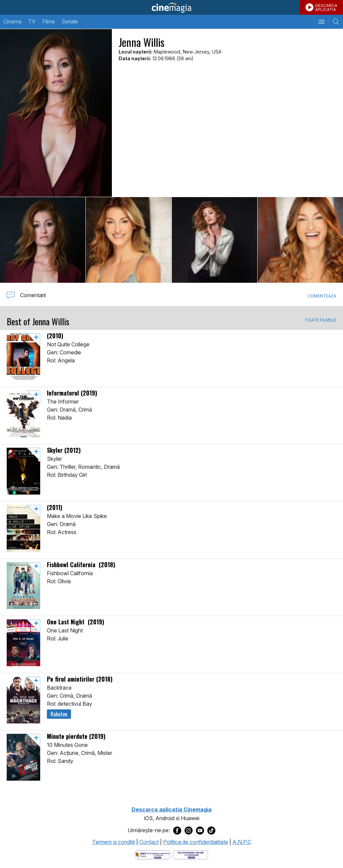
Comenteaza (322, 296)
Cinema (12, 21)
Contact (149, 842)
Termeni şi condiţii (114, 842)
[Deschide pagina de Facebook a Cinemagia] (177, 831)
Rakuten (59, 714)
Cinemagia (171, 7)
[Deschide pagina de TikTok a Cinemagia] (211, 831)
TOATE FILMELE (321, 320)
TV (32, 21)
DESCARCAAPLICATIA (326, 8)
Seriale (70, 21)
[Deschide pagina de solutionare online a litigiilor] (190, 854)
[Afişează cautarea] (336, 22)
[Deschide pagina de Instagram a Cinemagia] (189, 831)
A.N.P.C (242, 842)
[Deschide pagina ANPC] (153, 854)
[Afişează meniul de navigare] (321, 22)
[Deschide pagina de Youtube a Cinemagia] (200, 831)
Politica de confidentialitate (196, 842)
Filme (49, 21)
